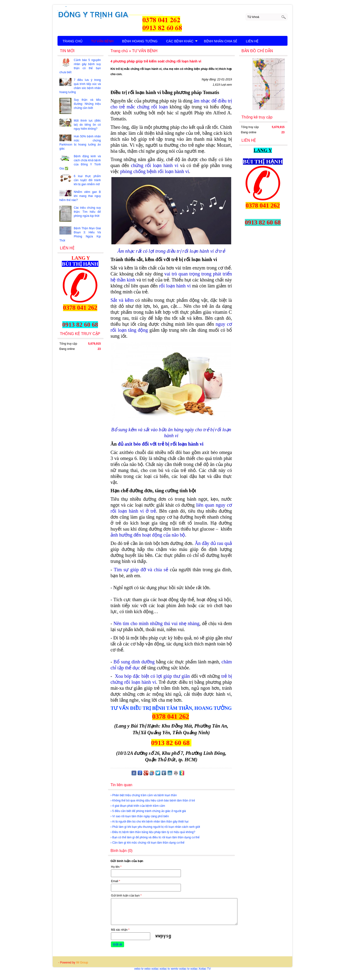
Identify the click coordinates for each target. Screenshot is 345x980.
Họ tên (116, 867)
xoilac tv (165, 969)
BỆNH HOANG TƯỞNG (140, 41)
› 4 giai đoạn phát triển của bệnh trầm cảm (138, 806)
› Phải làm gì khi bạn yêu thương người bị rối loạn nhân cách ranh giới (155, 827)
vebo (147, 969)
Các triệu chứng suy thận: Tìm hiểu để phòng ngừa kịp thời (87, 212)
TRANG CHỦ (72, 41)
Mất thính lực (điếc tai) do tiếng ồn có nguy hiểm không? (87, 125)
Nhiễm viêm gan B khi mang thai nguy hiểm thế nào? (80, 196)
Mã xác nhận (120, 930)
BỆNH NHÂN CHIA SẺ (221, 41)
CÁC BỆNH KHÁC (182, 41)
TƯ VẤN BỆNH (102, 41)
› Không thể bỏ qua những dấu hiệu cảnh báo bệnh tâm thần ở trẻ (153, 801)
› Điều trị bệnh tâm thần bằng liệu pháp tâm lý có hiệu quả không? (153, 832)
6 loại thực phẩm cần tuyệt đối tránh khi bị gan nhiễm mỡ (87, 180)
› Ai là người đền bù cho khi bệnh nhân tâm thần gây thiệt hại (149, 822)
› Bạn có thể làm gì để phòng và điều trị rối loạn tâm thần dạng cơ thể (155, 837)
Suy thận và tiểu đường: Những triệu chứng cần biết (87, 104)
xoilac (155, 969)
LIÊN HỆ (252, 41)
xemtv (174, 969)
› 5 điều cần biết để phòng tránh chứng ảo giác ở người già (148, 811)
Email (115, 881)
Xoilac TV (205, 969)
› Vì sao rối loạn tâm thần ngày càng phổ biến (140, 816)
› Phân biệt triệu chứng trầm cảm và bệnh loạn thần (144, 795)
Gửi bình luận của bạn (126, 896)
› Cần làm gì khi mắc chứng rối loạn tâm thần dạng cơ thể (147, 843)
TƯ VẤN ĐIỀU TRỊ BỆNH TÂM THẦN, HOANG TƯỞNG (171, 708)
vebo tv (139, 969)
